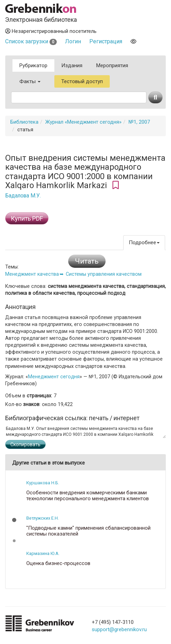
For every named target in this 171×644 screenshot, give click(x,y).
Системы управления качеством (104, 274)
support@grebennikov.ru (119, 629)
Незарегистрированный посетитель (51, 31)
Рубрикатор (33, 65)
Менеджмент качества (32, 274)
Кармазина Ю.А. (43, 553)
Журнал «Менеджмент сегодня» (83, 122)
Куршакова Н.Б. (43, 483)
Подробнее (144, 242)
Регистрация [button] (106, 41)
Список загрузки (31, 41)
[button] (14, 520)
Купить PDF (27, 218)
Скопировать (25, 444)
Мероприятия (112, 65)
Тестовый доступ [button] (82, 81)
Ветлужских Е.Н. (43, 518)
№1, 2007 (139, 122)
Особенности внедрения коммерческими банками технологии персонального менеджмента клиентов (88, 496)
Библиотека (24, 122)
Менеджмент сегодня (54, 377)
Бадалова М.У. (23, 196)
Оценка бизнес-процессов (58, 563)
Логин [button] (73, 41)
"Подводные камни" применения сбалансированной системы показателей (88, 531)
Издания (72, 65)
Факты (30, 81)
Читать (87, 261)
